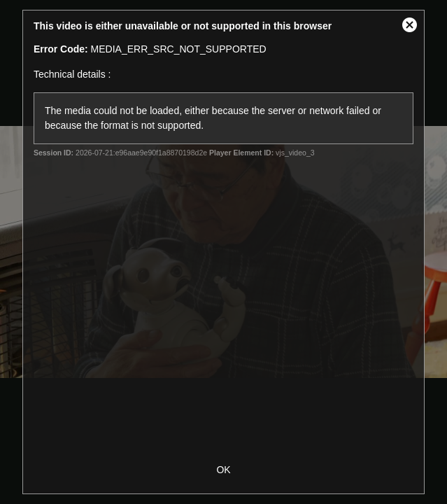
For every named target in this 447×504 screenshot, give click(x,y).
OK (223, 470)
